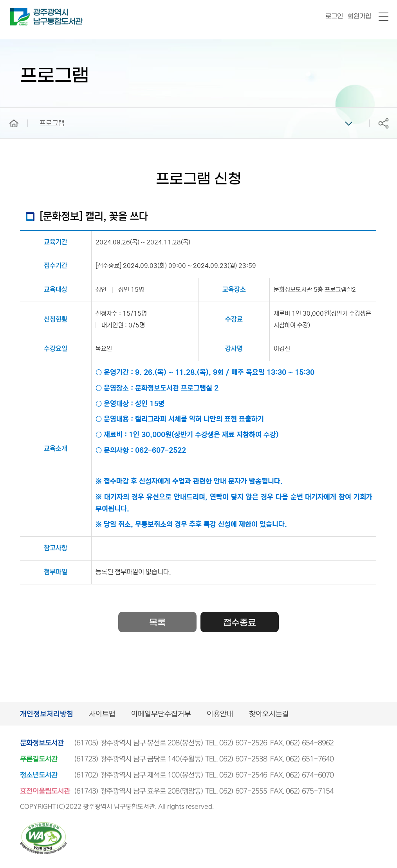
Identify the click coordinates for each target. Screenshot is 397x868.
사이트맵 (102, 714)
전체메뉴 (383, 17)
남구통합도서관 (21, 11)
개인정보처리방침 (47, 714)
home (8, 111)
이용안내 (220, 714)
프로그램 (52, 123)
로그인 (334, 16)
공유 (383, 123)
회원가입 (359, 16)
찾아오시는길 (269, 714)
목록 (157, 623)
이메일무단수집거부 (161, 714)
